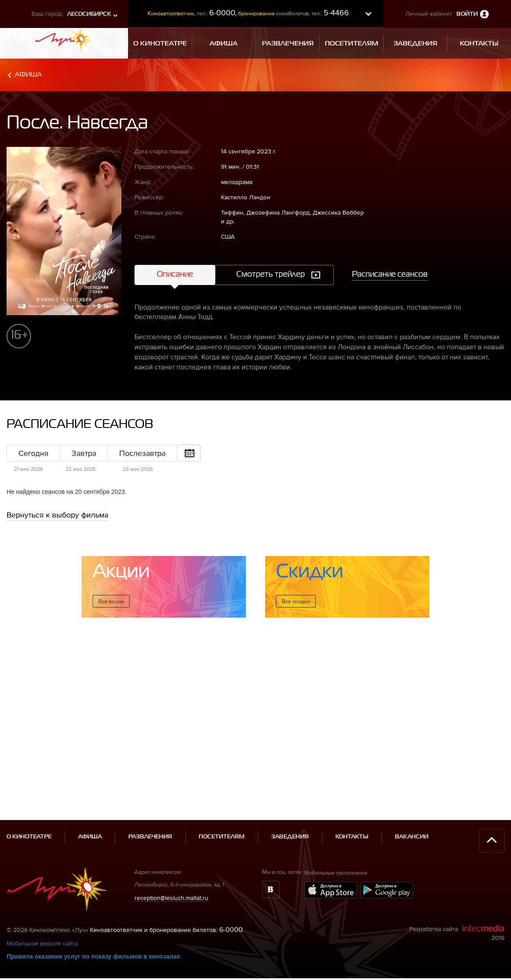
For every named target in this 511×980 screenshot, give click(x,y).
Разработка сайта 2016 (457, 895)
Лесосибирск (89, 14)
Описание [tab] (175, 275)
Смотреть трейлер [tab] (271, 275)
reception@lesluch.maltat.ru (171, 860)
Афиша (28, 75)
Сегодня (33, 453)
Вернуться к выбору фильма (57, 515)
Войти (467, 14)
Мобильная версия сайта (42, 906)
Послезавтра (142, 453)
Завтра (84, 453)
